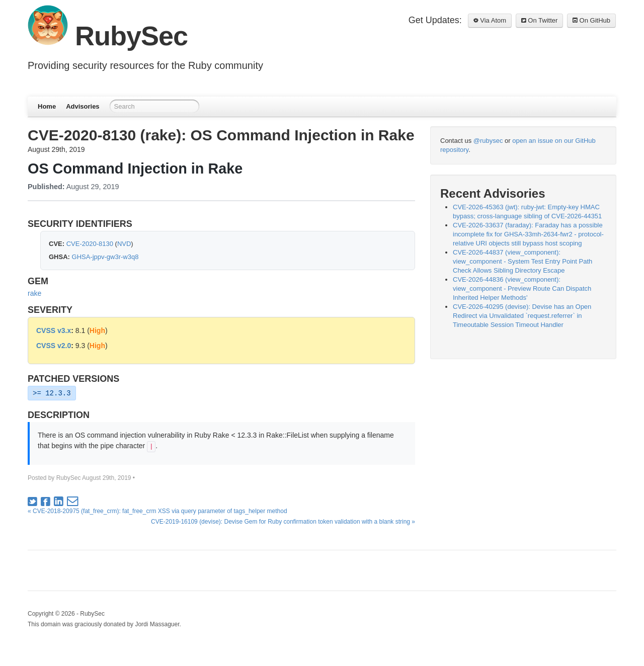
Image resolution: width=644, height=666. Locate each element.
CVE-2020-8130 (90, 244)
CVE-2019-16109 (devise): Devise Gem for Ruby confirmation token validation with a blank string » (283, 522)
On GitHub (591, 20)
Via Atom (490, 20)
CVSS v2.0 (54, 346)
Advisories (83, 106)
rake (34, 293)
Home (47, 106)
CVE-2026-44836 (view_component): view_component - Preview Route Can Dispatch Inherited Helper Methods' (522, 288)
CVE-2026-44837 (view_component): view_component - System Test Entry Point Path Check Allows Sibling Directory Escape (522, 261)
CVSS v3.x (54, 330)
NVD (124, 244)
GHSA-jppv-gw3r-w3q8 (105, 257)
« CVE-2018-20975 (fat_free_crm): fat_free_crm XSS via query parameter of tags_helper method (157, 511)
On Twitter (540, 20)
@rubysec (488, 141)
